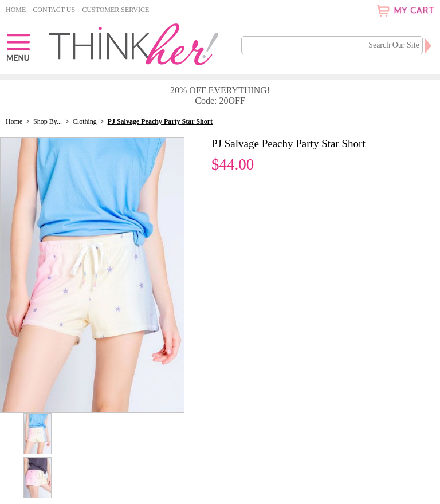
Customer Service (115, 10)
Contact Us (54, 10)
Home (16, 10)
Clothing (85, 121)
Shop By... (48, 121)
